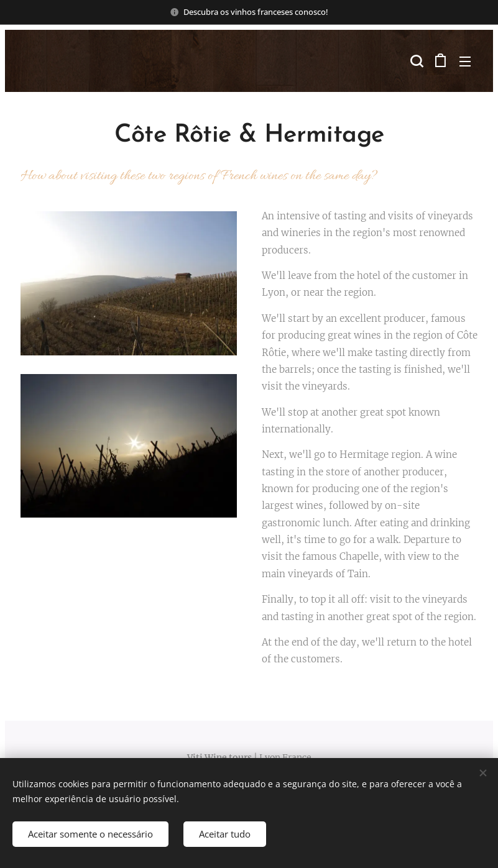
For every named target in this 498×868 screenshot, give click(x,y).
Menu (465, 62)
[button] (415, 61)
